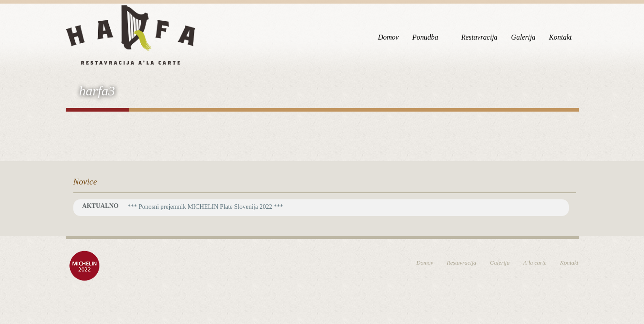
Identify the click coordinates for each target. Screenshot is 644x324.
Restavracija (480, 37)
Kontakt (561, 37)
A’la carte (535, 263)
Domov (388, 37)
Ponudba (425, 37)
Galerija (523, 37)
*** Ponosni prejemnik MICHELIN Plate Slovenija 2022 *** (205, 207)
